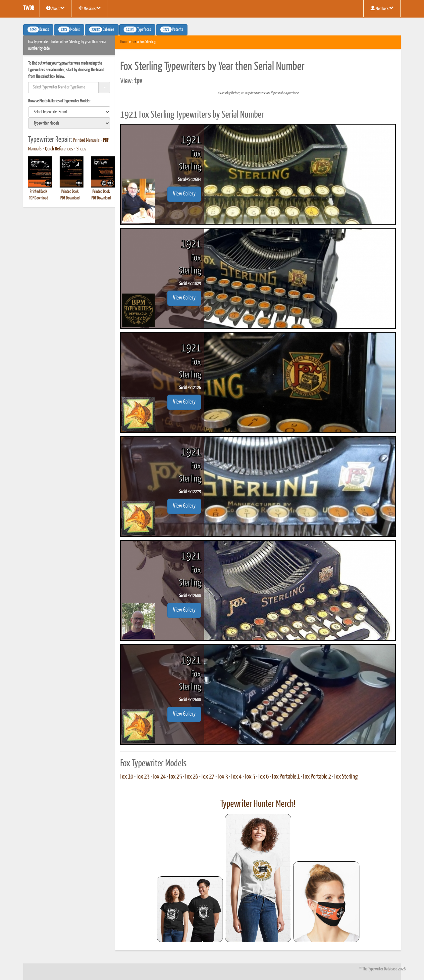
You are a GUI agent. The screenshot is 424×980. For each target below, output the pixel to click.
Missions (90, 8)
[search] (69, 112)
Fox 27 (208, 777)
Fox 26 (192, 777)
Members (382, 8)
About (55, 8)
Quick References (59, 149)
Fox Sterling (346, 777)
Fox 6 (264, 777)
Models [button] (69, 29)
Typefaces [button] (137, 29)
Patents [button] (172, 29)
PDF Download (38, 198)
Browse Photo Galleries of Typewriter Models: (59, 101)
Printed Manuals (86, 140)
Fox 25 (175, 777)
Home (124, 42)
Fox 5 (250, 777)
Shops (81, 149)
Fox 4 (236, 777)
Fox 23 (143, 777)
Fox (134, 42)
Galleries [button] (102, 29)
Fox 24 (159, 777)
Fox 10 (127, 777)
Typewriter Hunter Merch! (258, 804)
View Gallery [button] (184, 194)
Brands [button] (38, 29)
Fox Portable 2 (317, 777)
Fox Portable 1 (286, 777)
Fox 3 (223, 777)
